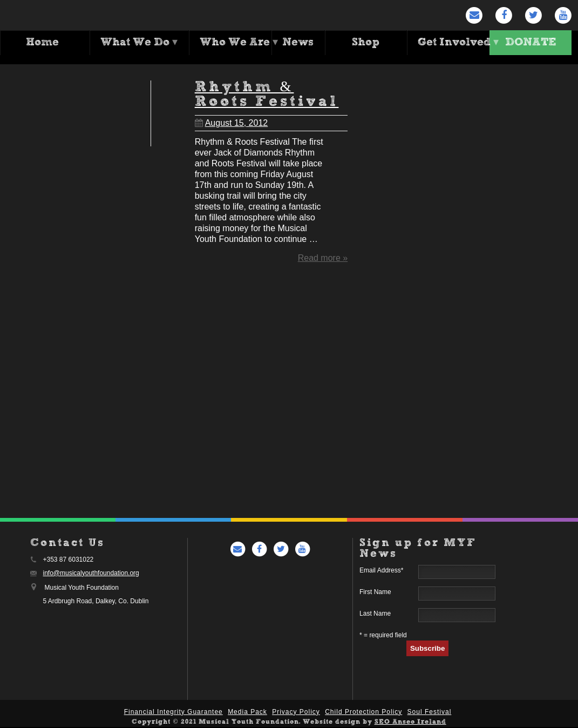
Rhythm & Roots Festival (267, 95)
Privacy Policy (296, 713)
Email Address (381, 571)
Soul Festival (430, 713)
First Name (375, 593)
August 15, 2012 (232, 122)
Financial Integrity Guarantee (174, 713)
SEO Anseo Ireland (410, 723)
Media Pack (247, 713)
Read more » (323, 257)
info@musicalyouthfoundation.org (91, 574)
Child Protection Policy (363, 713)
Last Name (375, 615)
